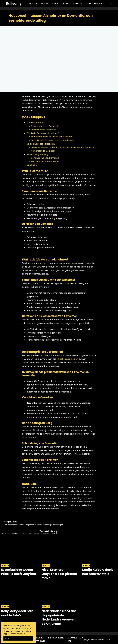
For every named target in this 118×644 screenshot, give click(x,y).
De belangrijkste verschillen (41, 144)
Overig (98, 3)
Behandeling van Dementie (45, 158)
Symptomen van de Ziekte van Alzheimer (52, 137)
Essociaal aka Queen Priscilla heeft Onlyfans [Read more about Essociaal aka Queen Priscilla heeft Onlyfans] (19, 572)
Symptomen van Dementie (45, 126)
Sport (65, 3)
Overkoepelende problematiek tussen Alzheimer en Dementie (63, 147)
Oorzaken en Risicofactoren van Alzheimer (53, 140)
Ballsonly (14, 3)
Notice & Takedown (39, 639)
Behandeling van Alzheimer (45, 161)
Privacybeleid (56, 638)
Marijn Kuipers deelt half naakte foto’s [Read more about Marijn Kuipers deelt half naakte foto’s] (98, 572)
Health (45, 3)
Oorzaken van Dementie (44, 130)
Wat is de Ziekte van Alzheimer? (43, 133)
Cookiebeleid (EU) (76, 639)
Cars (55, 3)
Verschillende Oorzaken (43, 151)
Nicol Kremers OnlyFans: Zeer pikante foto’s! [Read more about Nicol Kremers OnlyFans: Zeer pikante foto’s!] (59, 574)
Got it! (7, 638)
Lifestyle (77, 3)
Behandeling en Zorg (37, 154)
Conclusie (32, 165)
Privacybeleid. (20, 634)
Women (33, 3)
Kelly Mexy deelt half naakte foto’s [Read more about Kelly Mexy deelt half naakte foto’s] (17, 613)
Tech (88, 3)
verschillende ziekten (67, 359)
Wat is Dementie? (35, 123)
